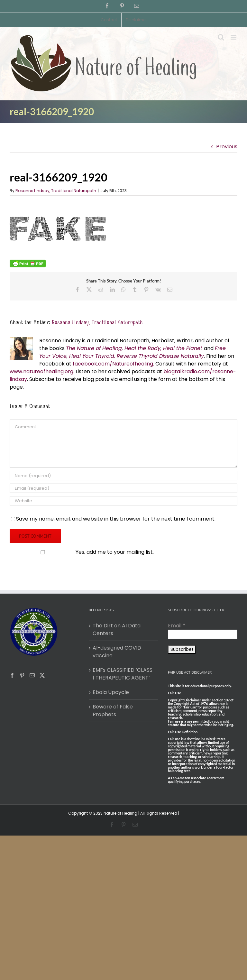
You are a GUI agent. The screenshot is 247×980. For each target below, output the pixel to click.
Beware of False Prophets (113, 711)
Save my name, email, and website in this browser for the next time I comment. (116, 519)
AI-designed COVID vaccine (117, 652)
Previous (227, 147)
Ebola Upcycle (111, 692)
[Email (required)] (123, 488)
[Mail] (32, 675)
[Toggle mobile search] (221, 37)
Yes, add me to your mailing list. (82, 552)
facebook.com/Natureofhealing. (113, 364)
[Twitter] (42, 675)
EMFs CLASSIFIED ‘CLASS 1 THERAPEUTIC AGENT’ (123, 674)
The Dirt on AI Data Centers (117, 629)
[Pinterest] (22, 675)
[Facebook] (12, 675)
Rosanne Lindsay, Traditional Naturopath (56, 191)
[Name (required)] (123, 476)
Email (177, 626)
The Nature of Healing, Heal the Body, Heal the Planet (134, 348)
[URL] (123, 501)
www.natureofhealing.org (41, 371)
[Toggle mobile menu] (234, 37)
